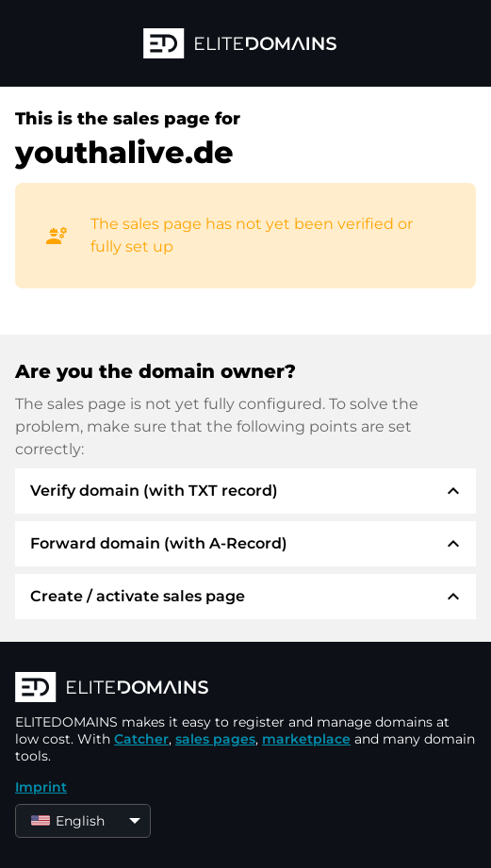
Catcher (141, 739)
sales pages (215, 739)
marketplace (306, 739)
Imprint (41, 787)
